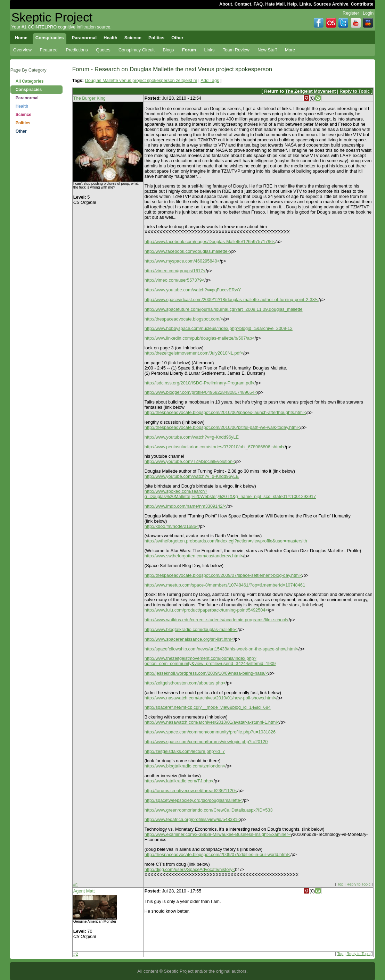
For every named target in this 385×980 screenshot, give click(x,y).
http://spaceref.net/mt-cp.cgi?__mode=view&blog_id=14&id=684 (208, 707)
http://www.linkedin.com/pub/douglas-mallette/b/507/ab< (200, 338)
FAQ (258, 4)
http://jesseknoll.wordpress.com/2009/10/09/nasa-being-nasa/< (206, 673)
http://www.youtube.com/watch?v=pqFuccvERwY (193, 290)
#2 (76, 954)
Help (292, 4)
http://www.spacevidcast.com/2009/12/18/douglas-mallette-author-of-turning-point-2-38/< (232, 300)
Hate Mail (275, 4)
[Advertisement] (36, 247)
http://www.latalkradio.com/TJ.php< (179, 781)
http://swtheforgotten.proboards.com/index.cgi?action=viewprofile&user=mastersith (226, 541)
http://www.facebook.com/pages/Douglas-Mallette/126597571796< (210, 242)
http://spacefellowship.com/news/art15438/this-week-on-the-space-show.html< (222, 649)
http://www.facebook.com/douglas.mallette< (187, 251)
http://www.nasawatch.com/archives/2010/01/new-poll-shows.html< (210, 698)
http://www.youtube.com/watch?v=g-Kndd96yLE (192, 437)
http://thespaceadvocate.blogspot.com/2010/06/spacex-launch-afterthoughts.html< (226, 412)
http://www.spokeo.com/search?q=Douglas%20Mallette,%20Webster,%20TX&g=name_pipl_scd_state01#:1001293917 (230, 494)
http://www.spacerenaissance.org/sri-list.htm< (189, 639)
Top (341, 884)
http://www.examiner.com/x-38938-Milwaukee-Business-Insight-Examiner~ (218, 834)
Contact (243, 4)
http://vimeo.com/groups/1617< (175, 271)
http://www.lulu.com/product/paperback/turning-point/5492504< (206, 610)
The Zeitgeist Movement (311, 91)
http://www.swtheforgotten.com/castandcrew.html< (194, 556)
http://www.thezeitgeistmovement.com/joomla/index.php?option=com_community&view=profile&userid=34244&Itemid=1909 (210, 661)
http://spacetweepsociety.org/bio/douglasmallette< (194, 800)
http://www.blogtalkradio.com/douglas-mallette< (191, 629)
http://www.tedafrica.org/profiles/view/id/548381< (192, 819)
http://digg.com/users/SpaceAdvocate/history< (190, 869)
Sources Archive (331, 4)
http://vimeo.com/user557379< (175, 280)
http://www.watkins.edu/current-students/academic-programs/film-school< (217, 620)
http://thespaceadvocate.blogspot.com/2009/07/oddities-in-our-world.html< (218, 854)
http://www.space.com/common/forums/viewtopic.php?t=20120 (206, 742)
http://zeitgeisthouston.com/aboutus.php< (185, 683)
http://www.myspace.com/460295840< (182, 261)
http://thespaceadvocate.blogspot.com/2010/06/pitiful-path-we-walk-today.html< (222, 427)
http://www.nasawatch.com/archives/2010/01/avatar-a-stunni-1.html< (212, 722)
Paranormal (27, 98)
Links (305, 4)
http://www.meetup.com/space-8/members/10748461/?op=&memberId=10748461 (225, 585)
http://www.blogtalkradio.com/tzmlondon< (185, 766)
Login (368, 13)
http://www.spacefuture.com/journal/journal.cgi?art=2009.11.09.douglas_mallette (224, 309)
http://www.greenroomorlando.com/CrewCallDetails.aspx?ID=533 (209, 810)
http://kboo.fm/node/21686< (172, 526)
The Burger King (89, 98)
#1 (76, 885)
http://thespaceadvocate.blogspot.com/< (184, 319)
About (226, 4)
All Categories (30, 81)
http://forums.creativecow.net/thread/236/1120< (191, 791)
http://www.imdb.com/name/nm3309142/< (186, 506)
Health (22, 106)
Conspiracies (29, 90)
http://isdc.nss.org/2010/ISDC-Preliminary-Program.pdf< (200, 383)
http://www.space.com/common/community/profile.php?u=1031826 (210, 732)
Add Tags (210, 80)
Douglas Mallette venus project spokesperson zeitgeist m (141, 80)
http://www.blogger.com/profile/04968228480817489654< (201, 392)
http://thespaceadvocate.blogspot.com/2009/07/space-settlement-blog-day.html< (223, 575)
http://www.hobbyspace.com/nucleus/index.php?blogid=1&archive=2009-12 (219, 328)
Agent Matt (84, 891)
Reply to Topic (355, 91)
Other (21, 131)
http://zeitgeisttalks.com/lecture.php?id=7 (185, 751)
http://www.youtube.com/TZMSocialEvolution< (190, 461)
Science (23, 115)
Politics (23, 123)
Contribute (362, 4)
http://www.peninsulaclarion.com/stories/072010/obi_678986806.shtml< (215, 447)
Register (351, 13)
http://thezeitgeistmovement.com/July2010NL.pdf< (194, 353)
